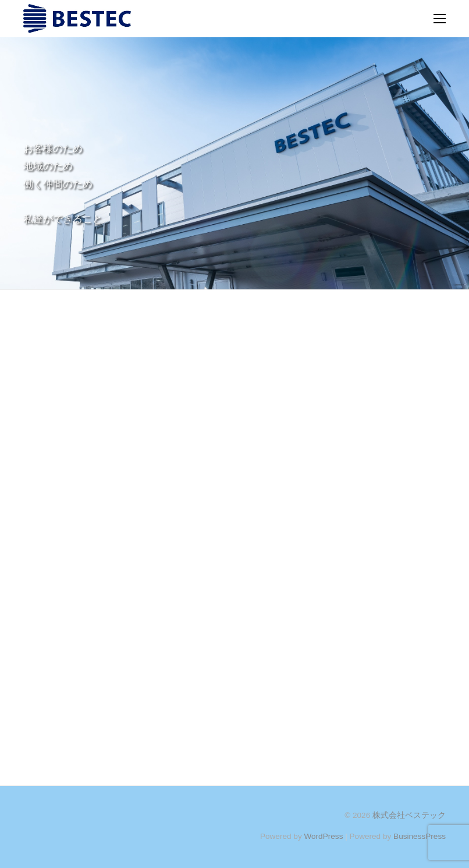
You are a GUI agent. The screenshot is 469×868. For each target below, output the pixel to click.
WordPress (323, 836)
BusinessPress (420, 836)
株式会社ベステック (409, 815)
